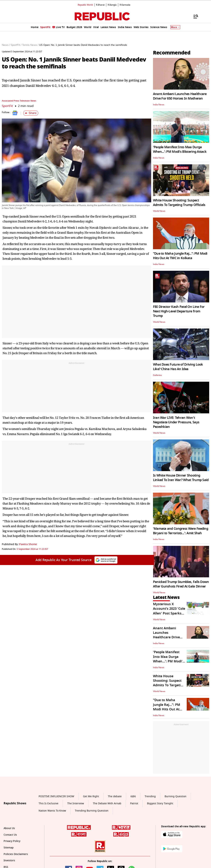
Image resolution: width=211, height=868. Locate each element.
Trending (150, 796)
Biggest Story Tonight (160, 803)
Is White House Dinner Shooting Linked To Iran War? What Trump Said (181, 478)
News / (6, 45)
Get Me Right (91, 796)
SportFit (7, 106)
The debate (115, 796)
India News (159, 105)
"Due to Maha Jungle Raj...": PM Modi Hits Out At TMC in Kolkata (180, 256)
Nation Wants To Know (52, 811)
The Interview (76, 803)
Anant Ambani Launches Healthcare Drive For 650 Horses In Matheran (180, 96)
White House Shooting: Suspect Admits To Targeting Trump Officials (179, 203)
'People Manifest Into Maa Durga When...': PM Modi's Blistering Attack (180, 149)
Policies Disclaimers (16, 854)
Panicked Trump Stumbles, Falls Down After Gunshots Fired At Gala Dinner (181, 584)
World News (159, 211)
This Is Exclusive (48, 803)
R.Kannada (125, 5)
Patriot (134, 803)
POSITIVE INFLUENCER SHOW (56, 796)
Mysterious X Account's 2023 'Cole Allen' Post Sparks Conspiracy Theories (169, 611)
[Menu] (194, 16)
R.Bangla (112, 5)
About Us (9, 828)
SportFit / (16, 45)
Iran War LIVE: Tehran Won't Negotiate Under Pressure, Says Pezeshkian (176, 422)
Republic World (85, 5)
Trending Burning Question (92, 811)
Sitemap (9, 848)
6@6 (133, 796)
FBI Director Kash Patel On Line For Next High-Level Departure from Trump (179, 311)
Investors (9, 860)
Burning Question (175, 796)
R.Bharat (100, 5)
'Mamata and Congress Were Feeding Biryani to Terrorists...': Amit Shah (181, 531)
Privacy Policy (12, 841)
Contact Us (10, 835)
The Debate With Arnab (107, 803)
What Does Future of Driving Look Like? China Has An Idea (178, 367)
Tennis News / (30, 45)
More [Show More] (175, 27)
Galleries (157, 375)
